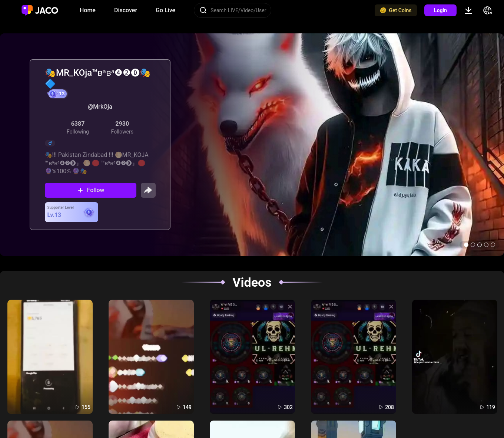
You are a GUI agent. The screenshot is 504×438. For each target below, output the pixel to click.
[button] (466, 245)
